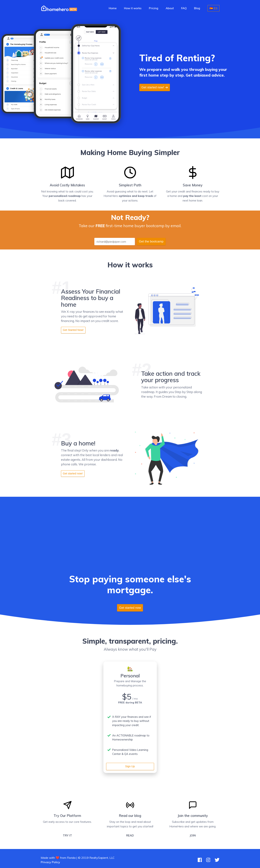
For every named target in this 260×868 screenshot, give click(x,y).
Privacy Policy (50, 862)
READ (130, 835)
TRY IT (67, 835)
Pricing (154, 8)
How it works (133, 8)
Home (113, 8)
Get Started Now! (73, 330)
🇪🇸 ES (213, 8)
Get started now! (155, 87)
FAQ (184, 8)
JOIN (193, 835)
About (170, 8)
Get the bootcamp (151, 241)
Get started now (130, 608)
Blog (197, 8)
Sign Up (130, 766)
